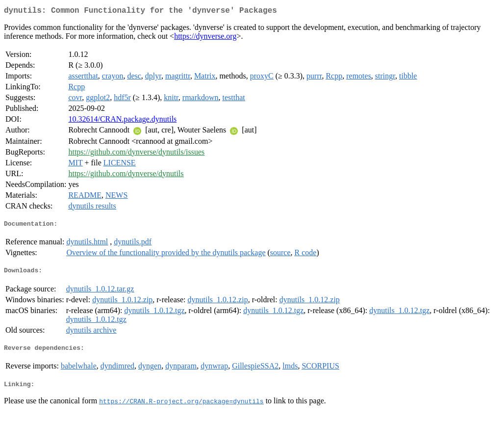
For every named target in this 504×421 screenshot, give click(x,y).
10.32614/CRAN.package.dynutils (122, 121)
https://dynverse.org (205, 38)
